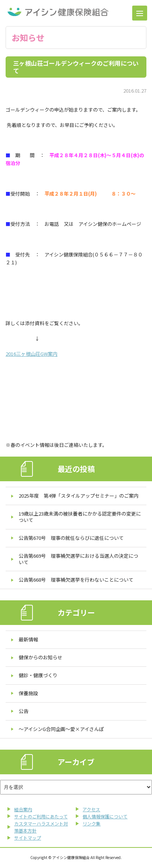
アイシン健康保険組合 (58, 12)
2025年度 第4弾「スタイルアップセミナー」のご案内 (79, 496)
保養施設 (28, 693)
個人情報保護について (105, 816)
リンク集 (91, 823)
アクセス (91, 809)
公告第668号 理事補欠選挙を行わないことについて (76, 580)
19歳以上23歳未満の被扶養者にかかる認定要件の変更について (80, 517)
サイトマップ (28, 838)
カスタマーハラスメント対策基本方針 (41, 827)
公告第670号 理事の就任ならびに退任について (71, 538)
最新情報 (28, 639)
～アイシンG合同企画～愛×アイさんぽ (61, 729)
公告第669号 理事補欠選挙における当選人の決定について (78, 559)
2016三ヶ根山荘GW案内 (32, 354)
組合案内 (23, 809)
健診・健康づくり (38, 675)
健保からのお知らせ (41, 657)
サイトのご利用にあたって (41, 816)
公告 (24, 711)
